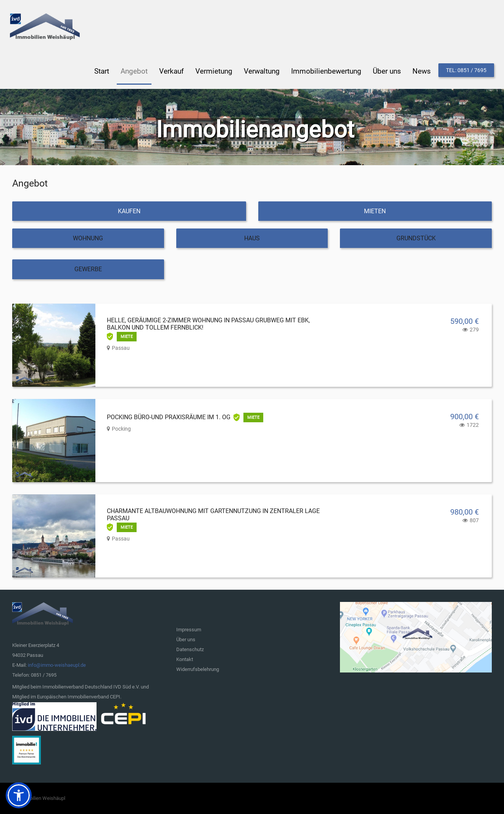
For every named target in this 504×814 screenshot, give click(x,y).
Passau (121, 347)
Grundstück (416, 238)
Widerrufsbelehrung (198, 669)
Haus (252, 238)
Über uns (186, 639)
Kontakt (185, 659)
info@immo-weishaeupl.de (57, 665)
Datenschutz (190, 649)
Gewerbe (88, 269)
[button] (19, 795)
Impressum (189, 629)
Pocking (121, 428)
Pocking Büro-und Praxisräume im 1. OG (169, 417)
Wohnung (88, 238)
